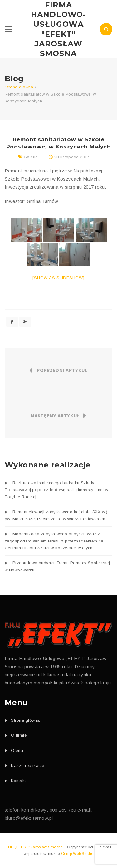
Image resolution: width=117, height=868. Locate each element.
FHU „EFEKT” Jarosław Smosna (35, 847)
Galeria (31, 157)
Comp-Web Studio (77, 854)
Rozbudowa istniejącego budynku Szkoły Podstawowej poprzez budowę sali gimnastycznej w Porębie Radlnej (56, 490)
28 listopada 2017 (72, 157)
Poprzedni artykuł (62, 370)
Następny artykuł (55, 416)
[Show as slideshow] (58, 278)
